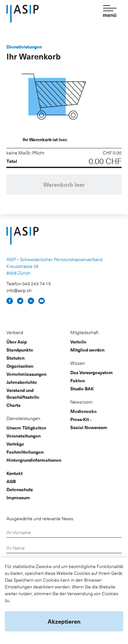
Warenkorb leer (64, 184)
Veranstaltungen (24, 436)
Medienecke (84, 411)
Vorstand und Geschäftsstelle (23, 394)
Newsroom (81, 402)
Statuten (15, 358)
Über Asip (17, 342)
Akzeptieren (64, 621)
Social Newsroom (89, 427)
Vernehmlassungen (26, 374)
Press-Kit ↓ (81, 419)
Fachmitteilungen (25, 452)
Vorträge (15, 444)
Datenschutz (20, 489)
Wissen (78, 363)
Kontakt (15, 473)
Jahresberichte (22, 382)
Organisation (20, 366)
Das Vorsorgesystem (92, 372)
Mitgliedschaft (84, 332)
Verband (15, 332)
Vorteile (78, 342)
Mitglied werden (87, 350)
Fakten (78, 380)
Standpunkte (20, 350)
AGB (11, 481)
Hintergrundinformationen (34, 460)
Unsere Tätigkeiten (26, 428)
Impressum (18, 497)
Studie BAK (82, 389)
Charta (14, 405)
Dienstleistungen (23, 418)
